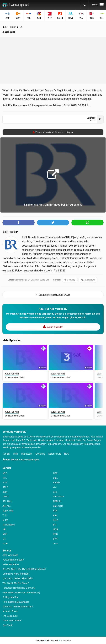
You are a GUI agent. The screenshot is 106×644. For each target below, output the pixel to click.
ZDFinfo (57, 501)
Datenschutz (55, 454)
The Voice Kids (10, 616)
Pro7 (5, 483)
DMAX (6, 497)
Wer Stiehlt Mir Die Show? (16, 583)
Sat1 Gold (58, 506)
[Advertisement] (53, 60)
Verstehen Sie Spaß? (13, 560)
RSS (66, 454)
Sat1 (55, 478)
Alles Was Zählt (10, 555)
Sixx (55, 492)
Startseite (40, 640)
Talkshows (88, 280)
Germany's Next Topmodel (16, 574)
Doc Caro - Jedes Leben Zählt (18, 578)
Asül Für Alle (10, 232)
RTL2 (5, 487)
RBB (55, 534)
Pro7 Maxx (58, 497)
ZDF (55, 473)
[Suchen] (85, 5)
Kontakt (6, 454)
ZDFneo (7, 506)
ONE (55, 543)
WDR (5, 543)
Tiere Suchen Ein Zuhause (16, 602)
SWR (56, 539)
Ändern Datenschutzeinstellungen (21, 460)
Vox (55, 487)
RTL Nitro (7, 501)
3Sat (5, 492)
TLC (5, 515)
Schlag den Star (11, 597)
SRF (55, 511)
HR (4, 529)
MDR (56, 529)
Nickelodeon (9, 525)
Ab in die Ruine (10, 611)
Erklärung (40, 454)
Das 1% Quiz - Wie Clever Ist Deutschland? (24, 569)
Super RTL (8, 511)
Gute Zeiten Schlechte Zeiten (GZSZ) (21, 592)
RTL (5, 478)
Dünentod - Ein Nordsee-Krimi (18, 607)
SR (4, 539)
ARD (5, 473)
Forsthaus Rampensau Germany (19, 588)
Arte (55, 515)
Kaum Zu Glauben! (12, 621)
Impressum (27, 454)
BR (55, 525)
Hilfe (16, 454)
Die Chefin (8, 625)
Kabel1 (57, 483)
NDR (5, 534)
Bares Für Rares (11, 564)
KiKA (56, 520)
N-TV (5, 520)
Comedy (70, 280)
